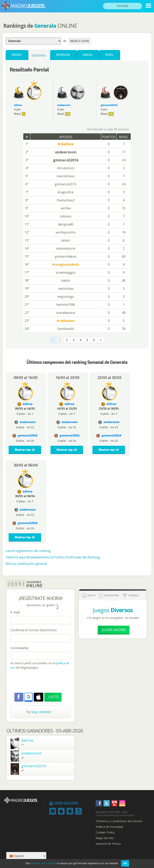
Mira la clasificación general (26, 564)
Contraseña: (20, 648)
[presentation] (41, 682)
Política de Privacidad (109, 827)
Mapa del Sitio (105, 838)
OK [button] (125, 863)
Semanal (39, 55)
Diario (17, 55)
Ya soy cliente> (39, 712)
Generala (45, 26)
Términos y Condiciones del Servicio (119, 821)
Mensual (63, 55)
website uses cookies (44, 863)
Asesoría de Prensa (108, 844)
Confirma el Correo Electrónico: (34, 630)
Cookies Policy (105, 832)
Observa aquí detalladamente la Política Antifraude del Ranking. (53, 557)
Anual (88, 55)
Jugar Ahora (114, 630)
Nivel (109, 55)
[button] (28, 697)
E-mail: (15, 612)
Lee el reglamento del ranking (28, 551)
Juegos (113, 610)
